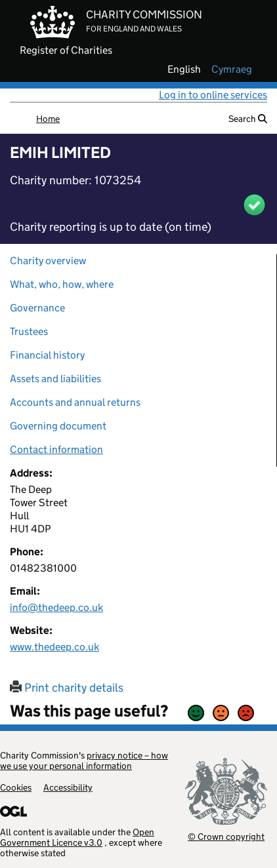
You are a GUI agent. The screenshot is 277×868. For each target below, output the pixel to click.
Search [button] (248, 119)
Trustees (29, 331)
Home (48, 119)
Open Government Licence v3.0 (77, 837)
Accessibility (68, 787)
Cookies (16, 787)
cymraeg (232, 69)
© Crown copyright (226, 836)
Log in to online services (213, 95)
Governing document (58, 426)
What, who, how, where (62, 284)
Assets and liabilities (55, 379)
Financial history (47, 355)
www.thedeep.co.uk (54, 647)
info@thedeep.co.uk (56, 607)
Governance (37, 308)
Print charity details (67, 688)
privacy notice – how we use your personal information (84, 760)
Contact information (56, 449)
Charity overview (48, 261)
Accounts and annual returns (75, 402)
